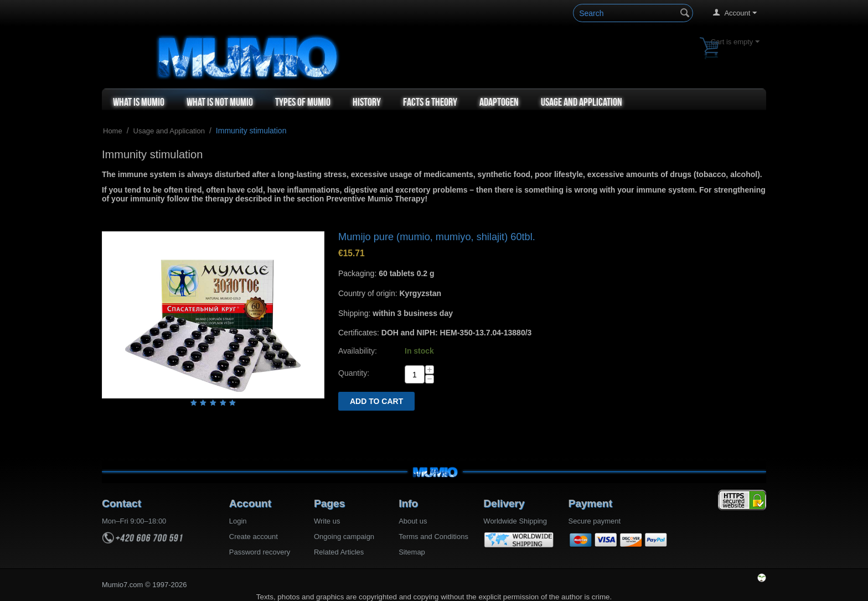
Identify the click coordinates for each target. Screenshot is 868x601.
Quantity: (354, 373)
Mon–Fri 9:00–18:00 (134, 521)
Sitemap (412, 552)
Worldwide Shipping (515, 521)
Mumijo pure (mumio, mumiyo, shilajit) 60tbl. (437, 237)
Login (238, 521)
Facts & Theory (430, 102)
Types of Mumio (303, 102)
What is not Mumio (220, 102)
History (367, 102)
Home (113, 131)
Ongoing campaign (344, 537)
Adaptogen (499, 102)
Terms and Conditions (433, 537)
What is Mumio (139, 102)
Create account (254, 537)
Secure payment (595, 521)
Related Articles (339, 552)
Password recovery (260, 552)
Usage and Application (582, 102)
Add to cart (376, 401)
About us (413, 521)
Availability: (358, 351)
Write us (327, 521)
